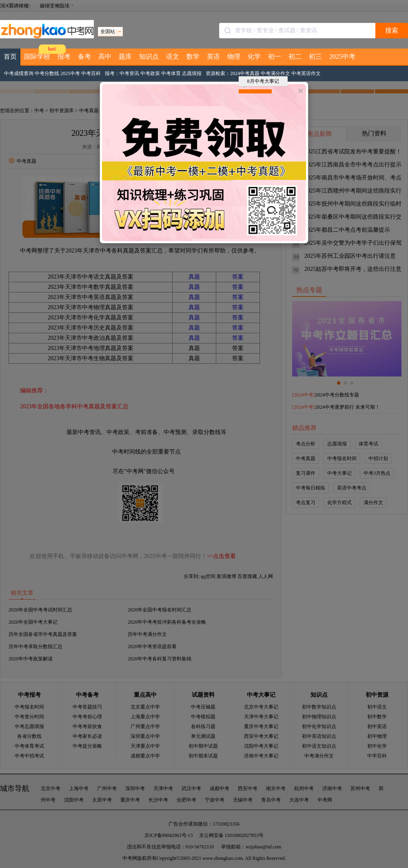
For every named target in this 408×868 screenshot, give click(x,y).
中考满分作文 (275, 73)
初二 (295, 56)
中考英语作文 (306, 73)
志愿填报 (192, 73)
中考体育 (171, 73)
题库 (125, 56)
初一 (275, 56)
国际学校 (37, 56)
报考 (64, 56)
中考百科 (91, 73)
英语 (213, 56)
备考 (84, 56)
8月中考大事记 (261, 82)
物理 (234, 56)
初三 (315, 56)
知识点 (149, 56)
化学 (254, 56)
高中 (105, 56)
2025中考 (342, 56)
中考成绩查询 (19, 73)
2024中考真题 (245, 73)
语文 (173, 56)
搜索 (392, 30)
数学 (193, 56)
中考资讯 (129, 73)
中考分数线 (47, 73)
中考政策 (150, 73)
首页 (10, 56)
